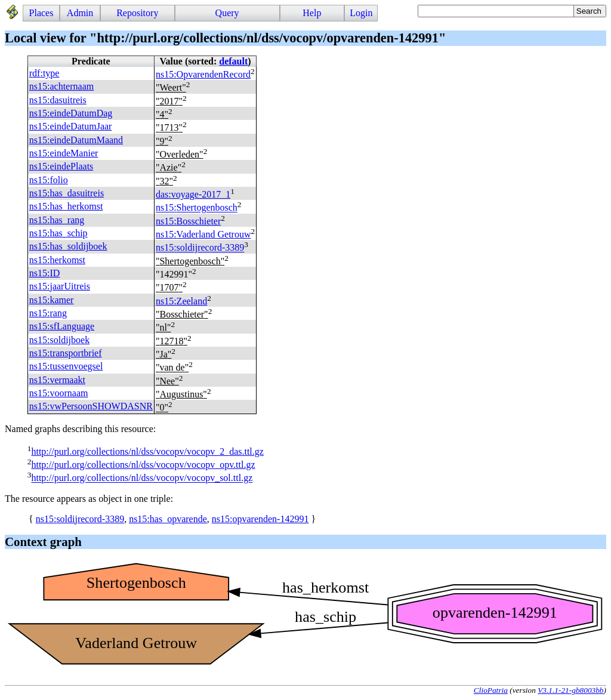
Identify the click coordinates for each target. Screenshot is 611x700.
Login (361, 13)
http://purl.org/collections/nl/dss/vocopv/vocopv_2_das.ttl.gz (147, 451)
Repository (137, 13)
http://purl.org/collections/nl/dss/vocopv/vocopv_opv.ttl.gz (143, 465)
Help (312, 13)
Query (227, 13)
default (233, 61)
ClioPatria (491, 690)
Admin (80, 13)
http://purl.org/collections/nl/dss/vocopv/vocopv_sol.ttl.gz (142, 478)
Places (41, 13)
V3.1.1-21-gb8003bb (570, 690)
